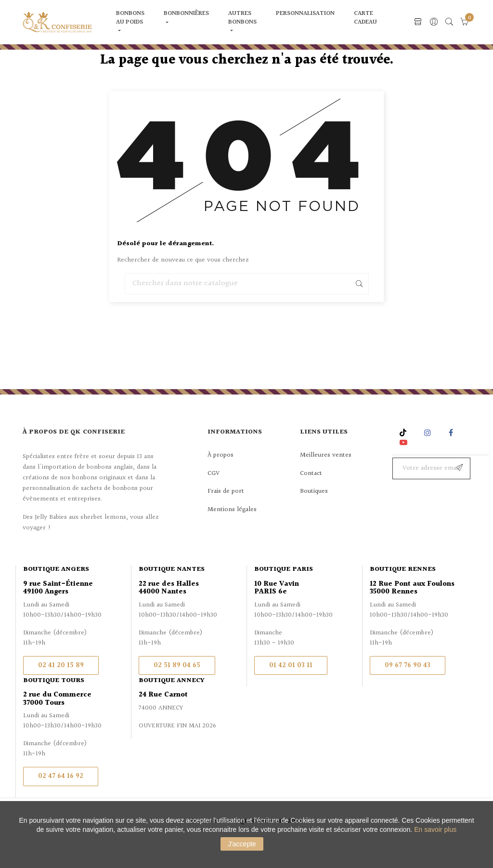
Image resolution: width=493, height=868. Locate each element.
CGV (214, 498)
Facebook (451, 457)
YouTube (405, 467)
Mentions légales (232, 534)
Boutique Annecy (172, 705)
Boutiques (314, 515)
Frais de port (226, 515)
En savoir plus (435, 829)
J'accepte (242, 844)
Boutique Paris (284, 593)
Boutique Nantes (172, 593)
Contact (311, 498)
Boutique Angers (56, 593)
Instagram (429, 457)
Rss (404, 457)
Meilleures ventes (326, 479)
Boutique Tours (54, 705)
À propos (221, 479)
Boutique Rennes (403, 593)
